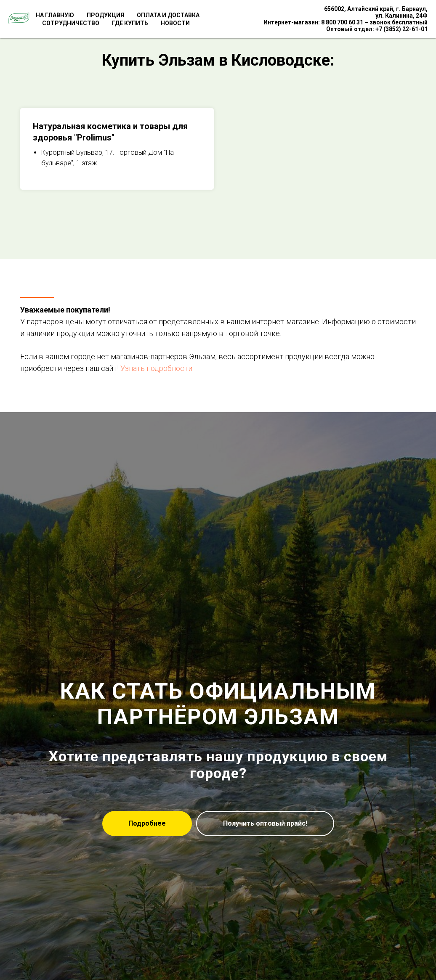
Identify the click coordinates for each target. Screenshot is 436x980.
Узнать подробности (156, 368)
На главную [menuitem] (55, 15)
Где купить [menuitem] (130, 23)
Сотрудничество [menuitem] (71, 23)
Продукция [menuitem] (105, 15)
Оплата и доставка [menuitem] (168, 15)
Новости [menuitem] (175, 23)
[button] (265, 824)
